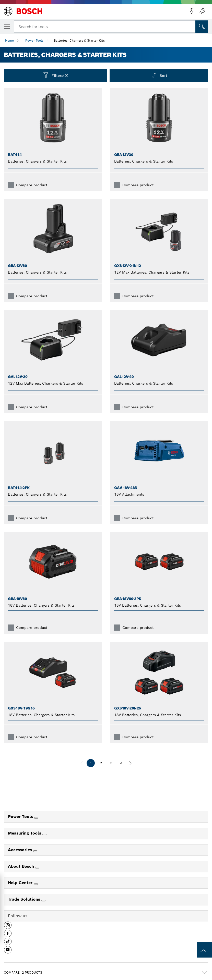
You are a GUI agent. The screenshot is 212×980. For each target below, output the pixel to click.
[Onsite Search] (202, 27)
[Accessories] (35, 851)
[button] (8, 927)
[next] (131, 763)
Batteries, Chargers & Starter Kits (79, 40)
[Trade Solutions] (43, 901)
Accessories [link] (21, 850)
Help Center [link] (21, 883)
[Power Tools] (36, 818)
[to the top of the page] (204, 950)
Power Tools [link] (21, 817)
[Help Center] (36, 884)
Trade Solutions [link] (25, 899)
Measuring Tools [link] (25, 833)
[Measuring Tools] (44, 835)
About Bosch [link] (22, 866)
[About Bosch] (37, 868)
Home (9, 40)
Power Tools (34, 40)
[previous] (81, 763)
